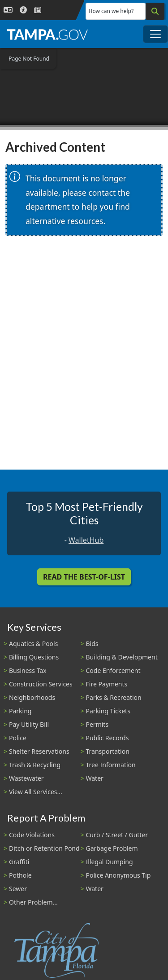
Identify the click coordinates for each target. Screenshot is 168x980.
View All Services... (36, 792)
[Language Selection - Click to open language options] (8, 10)
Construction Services (41, 684)
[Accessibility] (23, 10)
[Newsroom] (38, 10)
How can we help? (111, 11)
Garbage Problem (112, 848)
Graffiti (19, 862)
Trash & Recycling (35, 765)
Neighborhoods (32, 697)
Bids (92, 644)
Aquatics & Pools (33, 644)
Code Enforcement (113, 670)
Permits (97, 724)
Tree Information (111, 765)
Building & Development (122, 657)
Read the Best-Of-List (84, 577)
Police (18, 738)
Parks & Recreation (114, 697)
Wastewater (26, 778)
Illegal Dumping (110, 862)
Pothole (20, 875)
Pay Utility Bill (29, 724)
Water (95, 778)
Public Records (108, 738)
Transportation (108, 751)
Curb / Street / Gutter (117, 835)
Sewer (18, 889)
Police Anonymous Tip (118, 875)
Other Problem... (33, 902)
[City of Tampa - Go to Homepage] (47, 34)
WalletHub (86, 540)
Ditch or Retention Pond (44, 848)
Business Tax (28, 670)
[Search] (155, 11)
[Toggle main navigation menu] (155, 34)
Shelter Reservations (39, 751)
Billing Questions (34, 657)
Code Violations (32, 835)
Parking (20, 711)
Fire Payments (107, 684)
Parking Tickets (108, 711)
